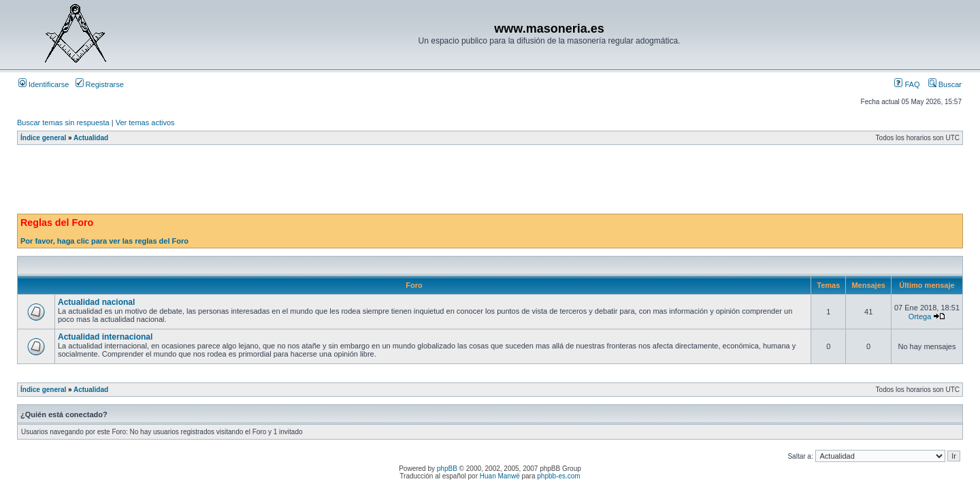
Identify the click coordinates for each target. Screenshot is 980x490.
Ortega (920, 316)
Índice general (43, 138)
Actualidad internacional (105, 337)
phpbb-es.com (558, 476)
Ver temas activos (145, 122)
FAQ (907, 84)
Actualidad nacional (96, 302)
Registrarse (100, 84)
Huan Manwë (500, 476)
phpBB (447, 469)
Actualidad (91, 138)
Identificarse (44, 84)
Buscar (945, 84)
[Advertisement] (265, 183)
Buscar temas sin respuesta (63, 122)
